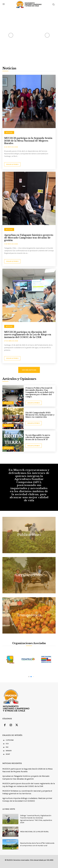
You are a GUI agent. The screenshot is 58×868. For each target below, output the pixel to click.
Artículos (8, 403)
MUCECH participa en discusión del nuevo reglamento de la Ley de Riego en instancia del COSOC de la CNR (28, 335)
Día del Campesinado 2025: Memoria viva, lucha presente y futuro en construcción (40, 415)
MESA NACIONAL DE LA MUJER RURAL (34, 832)
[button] (29, 677)
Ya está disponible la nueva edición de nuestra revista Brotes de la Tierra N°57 (38, 437)
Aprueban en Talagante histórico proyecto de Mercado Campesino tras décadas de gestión (29, 238)
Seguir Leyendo (12, 164)
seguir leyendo (34, 403)
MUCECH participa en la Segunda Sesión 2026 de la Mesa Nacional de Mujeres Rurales (28, 141)
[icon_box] (5, 744)
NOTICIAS (9, 132)
